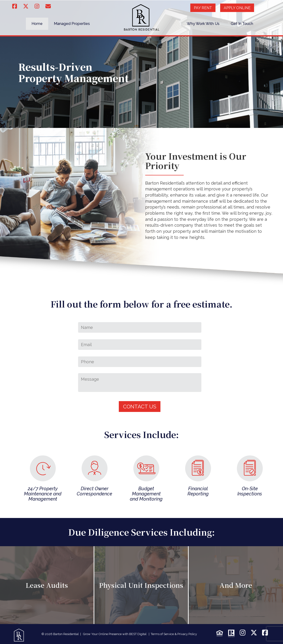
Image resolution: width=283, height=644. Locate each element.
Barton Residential (66, 634)
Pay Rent (203, 8)
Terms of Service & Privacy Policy (174, 634)
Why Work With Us (203, 24)
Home (37, 24)
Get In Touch (242, 24)
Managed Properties (72, 24)
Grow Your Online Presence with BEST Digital (115, 634)
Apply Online (237, 8)
